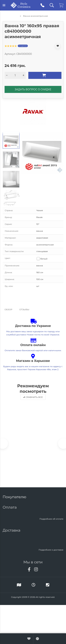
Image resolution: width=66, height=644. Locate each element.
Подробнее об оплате (51, 519)
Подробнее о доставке (51, 550)
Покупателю (15, 497)
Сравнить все (33, 397)
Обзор (8, 309)
